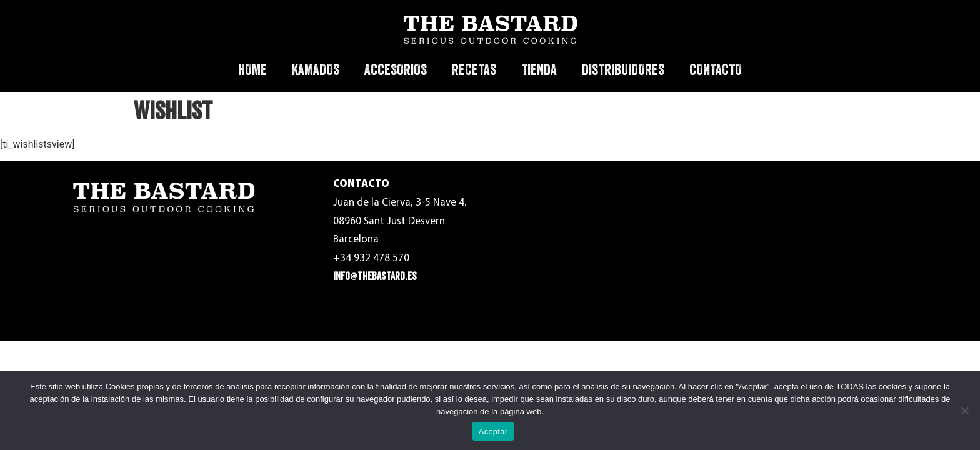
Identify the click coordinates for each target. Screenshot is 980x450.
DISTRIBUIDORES (623, 70)
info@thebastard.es (375, 277)
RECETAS (474, 70)
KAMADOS (316, 70)
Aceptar (493, 432)
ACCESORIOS (396, 70)
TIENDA (539, 70)
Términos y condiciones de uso (739, 194)
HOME (252, 70)
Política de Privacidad (721, 222)
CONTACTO (716, 70)
